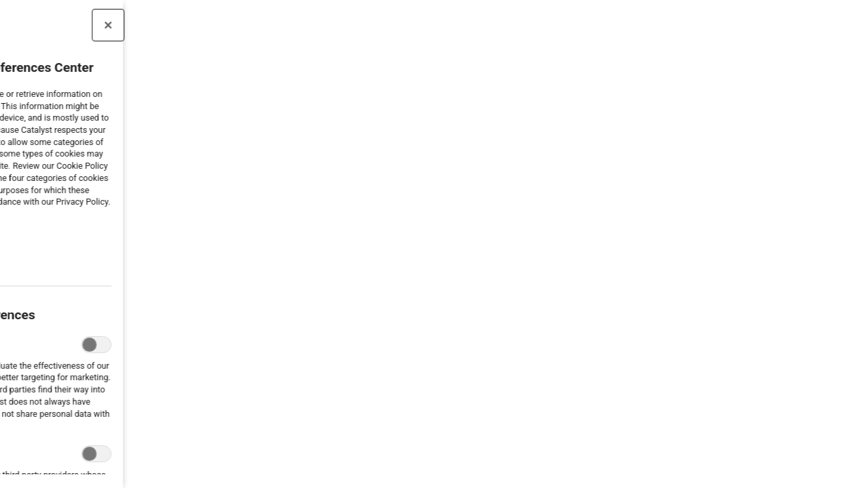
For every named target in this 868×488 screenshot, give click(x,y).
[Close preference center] (70, 25)
